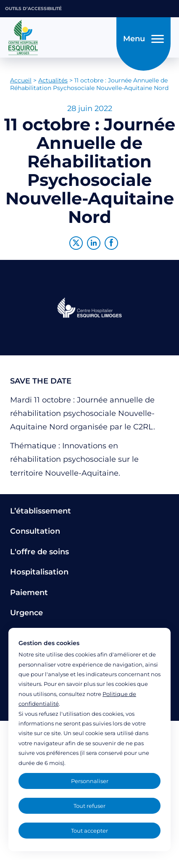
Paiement (29, 593)
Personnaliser (90, 781)
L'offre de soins (39, 552)
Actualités (53, 80)
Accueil (21, 80)
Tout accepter (89, 831)
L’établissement (41, 511)
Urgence (26, 613)
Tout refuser (89, 806)
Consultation (35, 531)
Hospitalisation (39, 572)
